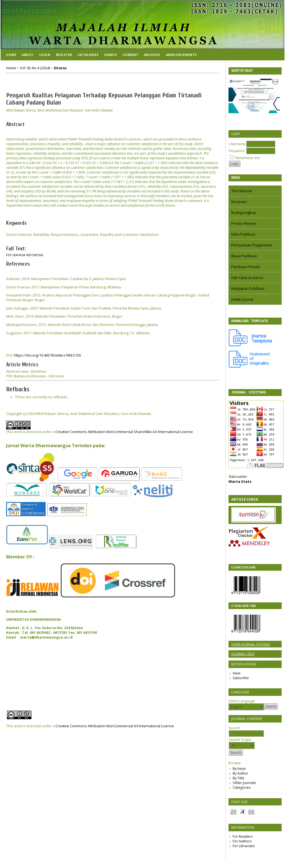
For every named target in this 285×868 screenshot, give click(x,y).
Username (237, 145)
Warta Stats (240, 485)
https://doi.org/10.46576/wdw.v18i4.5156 (47, 355)
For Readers (243, 840)
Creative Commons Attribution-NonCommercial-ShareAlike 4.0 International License (124, 432)
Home (11, 55)
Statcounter (238, 480)
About (28, 55)
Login (45, 55)
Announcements (181, 55)
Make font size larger (251, 815)
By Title (239, 781)
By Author (240, 777)
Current (131, 55)
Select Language (242, 704)
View (236, 677)
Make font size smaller (234, 815)
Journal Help (243, 657)
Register (64, 55)
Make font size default (242, 815)
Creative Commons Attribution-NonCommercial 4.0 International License (115, 726)
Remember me (247, 159)
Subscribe (241, 681)
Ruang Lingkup (244, 214)
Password (237, 152)
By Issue (239, 772)
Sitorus (60, 68)
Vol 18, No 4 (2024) (35, 68)
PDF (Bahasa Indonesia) (25, 255)
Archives (152, 55)
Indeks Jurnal (242, 301)
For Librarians (244, 849)
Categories (242, 791)
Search (246, 734)
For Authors (242, 844)
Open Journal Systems (251, 648)
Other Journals (244, 786)
